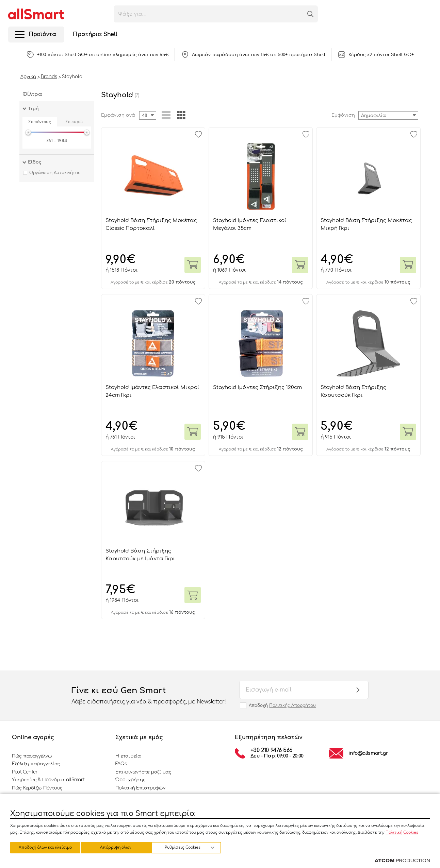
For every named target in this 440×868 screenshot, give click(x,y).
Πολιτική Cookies (402, 831)
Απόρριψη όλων (119, 847)
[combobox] (388, 115)
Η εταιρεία (128, 756)
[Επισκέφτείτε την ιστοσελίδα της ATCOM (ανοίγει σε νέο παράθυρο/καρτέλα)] (402, 861)
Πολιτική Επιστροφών (140, 788)
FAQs (121, 764)
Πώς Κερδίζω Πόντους (37, 788)
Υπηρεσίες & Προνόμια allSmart (48, 780)
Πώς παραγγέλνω (32, 756)
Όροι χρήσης (130, 780)
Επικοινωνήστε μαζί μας (143, 772)
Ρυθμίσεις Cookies (42, 847)
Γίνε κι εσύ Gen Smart (149, 696)
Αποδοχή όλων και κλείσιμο (192, 847)
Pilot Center (25, 772)
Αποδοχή (282, 705)
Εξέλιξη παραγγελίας (36, 764)
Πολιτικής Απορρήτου (292, 705)
